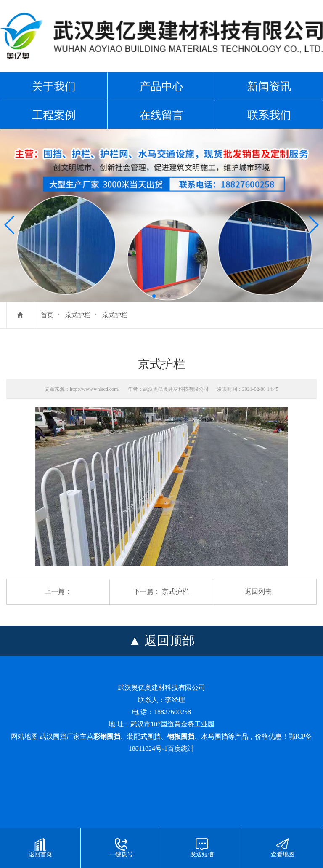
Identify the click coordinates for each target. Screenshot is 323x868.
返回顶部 (169, 640)
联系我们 (269, 115)
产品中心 (161, 86)
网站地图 (24, 736)
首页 (47, 315)
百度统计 (181, 749)
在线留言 (161, 115)
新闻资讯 (269, 86)
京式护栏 (78, 315)
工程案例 (54, 115)
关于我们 (54, 86)
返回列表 (258, 592)
